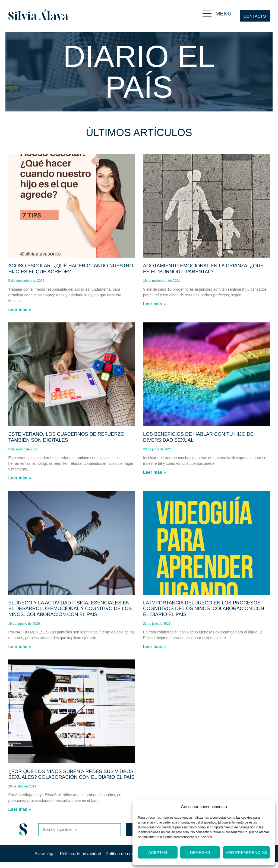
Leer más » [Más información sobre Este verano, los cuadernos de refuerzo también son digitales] (20, 478)
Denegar (200, 852)
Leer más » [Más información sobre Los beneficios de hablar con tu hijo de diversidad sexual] (154, 472)
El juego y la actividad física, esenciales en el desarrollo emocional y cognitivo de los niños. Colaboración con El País (70, 609)
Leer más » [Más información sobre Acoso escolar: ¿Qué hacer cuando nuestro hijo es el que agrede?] (20, 310)
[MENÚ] (207, 13)
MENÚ (224, 14)
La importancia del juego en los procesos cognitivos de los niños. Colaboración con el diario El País (204, 609)
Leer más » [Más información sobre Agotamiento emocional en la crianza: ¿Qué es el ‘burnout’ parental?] (154, 304)
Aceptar (158, 852)
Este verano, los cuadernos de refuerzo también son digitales (66, 437)
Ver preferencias (246, 852)
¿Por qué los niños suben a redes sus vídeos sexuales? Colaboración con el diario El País (71, 774)
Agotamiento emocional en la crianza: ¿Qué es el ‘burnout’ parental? (203, 269)
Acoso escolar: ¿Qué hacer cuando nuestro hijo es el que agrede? (71, 269)
